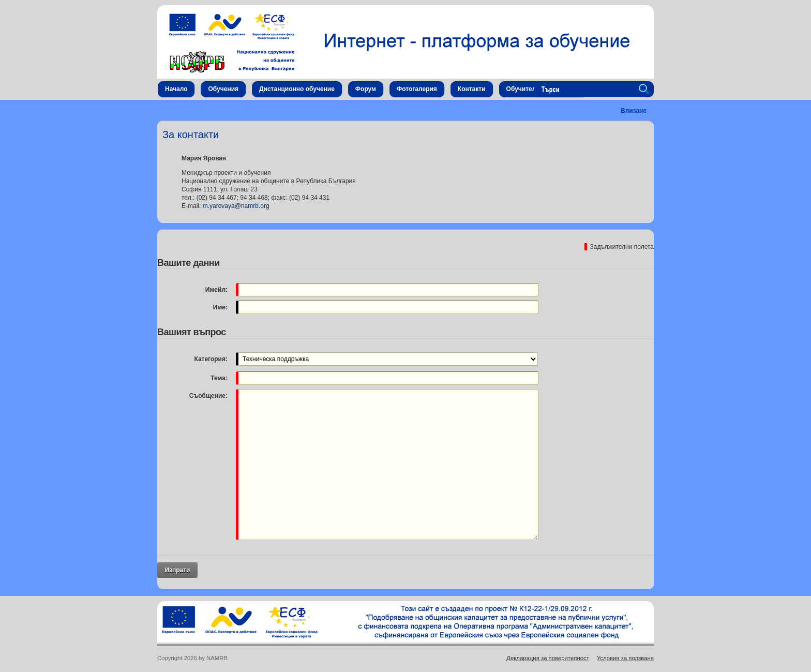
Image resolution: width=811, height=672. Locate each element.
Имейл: (216, 290)
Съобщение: (208, 396)
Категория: (211, 359)
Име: (220, 307)
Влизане (634, 111)
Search (645, 89)
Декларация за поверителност (548, 658)
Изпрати (177, 570)
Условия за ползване (625, 658)
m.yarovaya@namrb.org (236, 206)
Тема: (219, 378)
